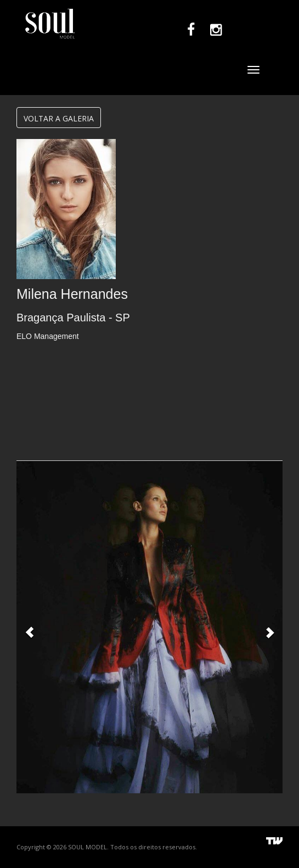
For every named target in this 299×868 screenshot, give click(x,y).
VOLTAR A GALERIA (59, 118)
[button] (29, 627)
